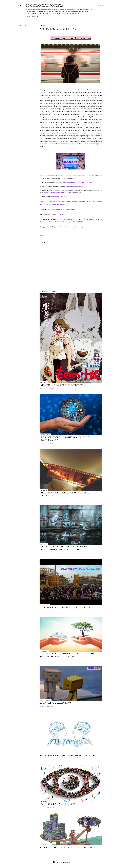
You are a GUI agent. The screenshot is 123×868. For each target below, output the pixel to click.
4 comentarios (50, 388)
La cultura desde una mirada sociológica (65, 607)
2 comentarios (50, 759)
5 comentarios (50, 660)
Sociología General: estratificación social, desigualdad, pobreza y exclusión (66, 548)
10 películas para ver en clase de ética (62, 385)
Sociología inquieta (45, 5)
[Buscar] (101, 5)
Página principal (33, 17)
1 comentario (50, 553)
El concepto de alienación (56, 703)
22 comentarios (51, 499)
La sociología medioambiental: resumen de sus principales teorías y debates (67, 655)
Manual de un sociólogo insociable (72, 182)
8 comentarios (50, 443)
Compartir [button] (23, 26)
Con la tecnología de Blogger (61, 862)
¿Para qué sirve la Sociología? (57, 804)
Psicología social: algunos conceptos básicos (67, 756)
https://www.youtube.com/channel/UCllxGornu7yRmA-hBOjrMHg (64, 193)
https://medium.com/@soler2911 (60, 197)
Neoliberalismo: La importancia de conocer (66, 847)
